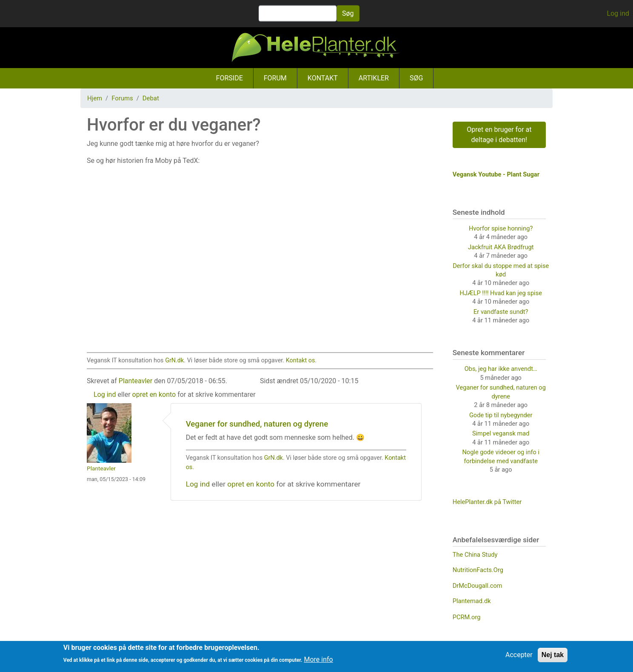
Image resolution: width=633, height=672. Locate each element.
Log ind (618, 13)
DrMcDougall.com (478, 586)
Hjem (95, 98)
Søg (348, 13)
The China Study (475, 555)
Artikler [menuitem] (374, 78)
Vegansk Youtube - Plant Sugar (496, 174)
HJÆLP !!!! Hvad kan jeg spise (501, 293)
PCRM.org (467, 617)
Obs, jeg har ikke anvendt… (501, 369)
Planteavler (135, 381)
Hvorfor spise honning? (501, 228)
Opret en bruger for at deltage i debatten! (499, 135)
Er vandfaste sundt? (501, 312)
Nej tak (553, 655)
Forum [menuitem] (275, 78)
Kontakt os (301, 360)
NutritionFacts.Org (478, 570)
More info (318, 659)
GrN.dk (174, 360)
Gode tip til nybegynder (501, 415)
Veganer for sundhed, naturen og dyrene (257, 424)
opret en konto (154, 394)
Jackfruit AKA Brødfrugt (501, 247)
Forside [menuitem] (230, 78)
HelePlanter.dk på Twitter (487, 502)
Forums (122, 98)
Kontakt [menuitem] (323, 78)
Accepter (519, 655)
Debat (151, 98)
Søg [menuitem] (416, 78)
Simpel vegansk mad (501, 433)
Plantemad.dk (472, 601)
